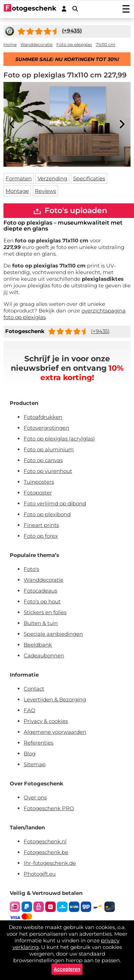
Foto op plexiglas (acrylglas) (59, 439)
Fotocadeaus (40, 591)
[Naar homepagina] (30, 9)
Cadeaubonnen (44, 655)
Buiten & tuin (41, 623)
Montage (17, 191)
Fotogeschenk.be (46, 852)
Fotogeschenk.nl (45, 841)
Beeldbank (38, 645)
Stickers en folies (45, 612)
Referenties (38, 743)
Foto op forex (41, 536)
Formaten (19, 178)
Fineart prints (41, 525)
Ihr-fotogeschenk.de (50, 863)
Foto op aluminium (49, 449)
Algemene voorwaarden (55, 732)
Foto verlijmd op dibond (55, 503)
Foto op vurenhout (48, 471)
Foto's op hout (42, 601)
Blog (30, 753)
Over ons (35, 797)
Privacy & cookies (46, 721)
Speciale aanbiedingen (53, 634)
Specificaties (89, 178)
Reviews (45, 191)
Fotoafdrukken (43, 417)
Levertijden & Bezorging (55, 699)
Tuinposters (39, 482)
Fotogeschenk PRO (49, 808)
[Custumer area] (64, 9)
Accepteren (67, 969)
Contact (34, 689)
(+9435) (100, 331)
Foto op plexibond (47, 514)
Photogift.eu (40, 874)
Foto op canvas (43, 460)
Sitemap (35, 764)
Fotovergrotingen (46, 428)
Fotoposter (38, 493)
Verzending (52, 178)
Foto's (31, 569)
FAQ (30, 710)
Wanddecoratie (44, 580)
